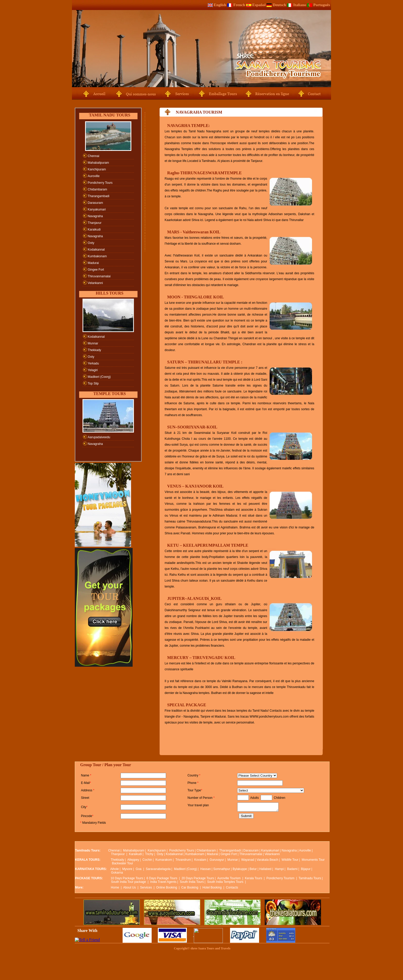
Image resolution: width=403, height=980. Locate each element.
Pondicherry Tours (100, 183)
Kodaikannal (96, 250)
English (220, 5)
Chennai (93, 156)
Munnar (93, 343)
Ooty (91, 243)
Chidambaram (97, 189)
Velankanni (95, 283)
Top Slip (93, 383)
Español (259, 5)
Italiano (300, 5)
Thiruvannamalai (99, 276)
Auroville (94, 176)
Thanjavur (94, 223)
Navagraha (95, 216)
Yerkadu (93, 363)
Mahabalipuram (98, 163)
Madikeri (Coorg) (99, 377)
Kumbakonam (97, 256)
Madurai (93, 263)
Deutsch (279, 5)
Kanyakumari (97, 209)
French (239, 5)
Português (322, 5)
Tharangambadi (98, 196)
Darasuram (95, 203)
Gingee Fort (96, 270)
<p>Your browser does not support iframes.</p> (202, 871)
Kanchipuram (97, 169)
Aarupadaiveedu (99, 437)
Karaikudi (94, 230)
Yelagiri (93, 370)
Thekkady (94, 350)
